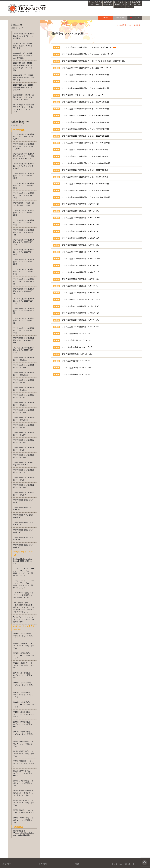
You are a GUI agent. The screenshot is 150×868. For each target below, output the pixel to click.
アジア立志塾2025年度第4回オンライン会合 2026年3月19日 (87, 47)
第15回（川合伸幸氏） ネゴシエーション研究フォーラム (25, 636)
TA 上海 (135, 18)
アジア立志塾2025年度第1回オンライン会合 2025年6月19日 (87, 68)
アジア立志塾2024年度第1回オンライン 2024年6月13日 (85, 102)
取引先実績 (81, 790)
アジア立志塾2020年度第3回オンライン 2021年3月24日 (85, 184)
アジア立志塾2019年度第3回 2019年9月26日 (81, 225)
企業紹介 (135, 8)
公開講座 (120, 8)
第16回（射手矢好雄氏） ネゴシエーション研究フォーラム (25, 627)
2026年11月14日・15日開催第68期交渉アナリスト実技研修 (25, 83)
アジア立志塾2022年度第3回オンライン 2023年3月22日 (85, 136)
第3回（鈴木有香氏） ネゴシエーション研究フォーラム (25, 720)
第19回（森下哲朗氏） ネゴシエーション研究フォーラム (25, 618)
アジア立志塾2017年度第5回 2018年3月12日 (81, 293)
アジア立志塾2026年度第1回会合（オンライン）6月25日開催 (24, 36)
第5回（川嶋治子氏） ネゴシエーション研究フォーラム (25, 703)
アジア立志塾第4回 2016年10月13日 (77, 354)
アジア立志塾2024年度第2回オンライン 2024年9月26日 (85, 88)
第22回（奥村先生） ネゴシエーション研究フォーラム (25, 596)
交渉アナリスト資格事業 (20, 798)
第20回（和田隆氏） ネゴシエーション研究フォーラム (25, 611)
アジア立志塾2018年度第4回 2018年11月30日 (81, 259)
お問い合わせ (120, 18)
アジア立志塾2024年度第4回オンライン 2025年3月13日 (85, 75)
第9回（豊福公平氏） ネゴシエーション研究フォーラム (25, 673)
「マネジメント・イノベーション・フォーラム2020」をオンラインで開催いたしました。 (25, 536)
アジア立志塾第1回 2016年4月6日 (76, 374)
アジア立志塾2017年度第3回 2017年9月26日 (81, 313)
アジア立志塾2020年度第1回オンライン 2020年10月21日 (86, 197)
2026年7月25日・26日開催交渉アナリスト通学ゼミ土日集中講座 (25, 53)
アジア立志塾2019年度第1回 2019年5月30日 (81, 238)
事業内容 (77, 8)
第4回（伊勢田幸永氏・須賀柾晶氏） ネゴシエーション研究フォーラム (25, 712)
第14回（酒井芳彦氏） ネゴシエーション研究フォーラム (25, 643)
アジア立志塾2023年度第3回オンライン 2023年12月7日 (85, 116)
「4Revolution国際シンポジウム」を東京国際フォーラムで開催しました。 (25, 547)
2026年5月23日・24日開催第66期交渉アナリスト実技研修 (25, 45)
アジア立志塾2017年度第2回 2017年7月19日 (81, 320)
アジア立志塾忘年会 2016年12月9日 (77, 347)
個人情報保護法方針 (134, 865)
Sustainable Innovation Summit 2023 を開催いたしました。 (25, 513)
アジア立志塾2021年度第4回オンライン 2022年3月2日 (85, 156)
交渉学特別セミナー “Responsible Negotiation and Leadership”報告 (23, 747)
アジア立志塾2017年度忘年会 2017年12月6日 (81, 299)
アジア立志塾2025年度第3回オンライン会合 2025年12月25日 (88, 54)
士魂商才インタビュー (120, 795)
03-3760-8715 (66, 831)
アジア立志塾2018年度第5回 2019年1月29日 (81, 252)
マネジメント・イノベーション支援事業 (23, 787)
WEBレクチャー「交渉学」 (122, 790)
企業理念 (47, 800)
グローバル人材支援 (20, 812)
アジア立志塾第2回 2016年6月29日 (77, 368)
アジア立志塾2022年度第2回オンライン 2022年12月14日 (86, 143)
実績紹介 (91, 8)
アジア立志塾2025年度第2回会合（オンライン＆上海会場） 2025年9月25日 (94, 61)
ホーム (62, 8)
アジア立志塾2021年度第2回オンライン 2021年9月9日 (85, 170)
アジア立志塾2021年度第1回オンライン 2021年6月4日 (85, 177)
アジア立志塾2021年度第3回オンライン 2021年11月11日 (86, 163)
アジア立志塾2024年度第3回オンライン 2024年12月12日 (86, 81)
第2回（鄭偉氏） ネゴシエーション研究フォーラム (25, 728)
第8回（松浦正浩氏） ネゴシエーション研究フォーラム (25, 681)
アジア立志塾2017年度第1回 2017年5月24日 (81, 327)
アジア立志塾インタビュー (121, 800)
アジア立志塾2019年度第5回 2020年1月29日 (81, 211)
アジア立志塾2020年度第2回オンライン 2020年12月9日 (85, 190)
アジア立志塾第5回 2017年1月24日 (77, 340)
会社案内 (47, 809)
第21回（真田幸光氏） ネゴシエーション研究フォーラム (25, 603)
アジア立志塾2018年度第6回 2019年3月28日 (81, 245)
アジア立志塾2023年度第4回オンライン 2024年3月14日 (85, 109)
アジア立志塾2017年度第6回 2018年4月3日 (80, 286)
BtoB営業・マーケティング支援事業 (25, 803)
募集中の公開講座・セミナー (89, 803)
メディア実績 (82, 786)
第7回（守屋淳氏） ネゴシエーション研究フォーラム (25, 688)
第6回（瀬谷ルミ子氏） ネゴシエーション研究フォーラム (25, 696)
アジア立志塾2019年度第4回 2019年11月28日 (81, 218)
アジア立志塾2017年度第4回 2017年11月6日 (81, 306)
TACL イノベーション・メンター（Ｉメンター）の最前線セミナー (24, 571)
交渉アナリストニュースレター (123, 786)
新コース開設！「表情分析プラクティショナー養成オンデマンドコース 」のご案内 (24, 102)
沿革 (45, 795)
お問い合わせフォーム (117, 833)
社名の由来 (48, 790)
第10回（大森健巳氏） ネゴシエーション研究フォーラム (25, 666)
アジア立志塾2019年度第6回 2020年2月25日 (81, 204)
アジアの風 (115, 804)
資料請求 (106, 18)
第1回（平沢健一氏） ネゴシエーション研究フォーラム (25, 735)
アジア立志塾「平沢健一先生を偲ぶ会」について (82, 95)
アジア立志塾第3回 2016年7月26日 (77, 361)
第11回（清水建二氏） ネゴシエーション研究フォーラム (25, 658)
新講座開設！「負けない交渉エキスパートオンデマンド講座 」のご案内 (24, 93)
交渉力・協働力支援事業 (20, 794)
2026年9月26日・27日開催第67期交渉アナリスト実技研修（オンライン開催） (25, 63)
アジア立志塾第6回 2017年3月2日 (76, 334)
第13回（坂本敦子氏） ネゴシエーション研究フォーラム (25, 651)
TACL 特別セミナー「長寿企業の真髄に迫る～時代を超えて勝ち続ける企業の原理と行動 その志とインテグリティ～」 (24, 559)
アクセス (47, 804)
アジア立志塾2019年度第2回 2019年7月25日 (81, 231)
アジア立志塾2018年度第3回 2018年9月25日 (81, 265)
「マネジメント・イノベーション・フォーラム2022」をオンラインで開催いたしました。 (25, 523)
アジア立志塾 (15, 807)
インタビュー (106, 8)
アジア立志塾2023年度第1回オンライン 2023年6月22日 (85, 129)
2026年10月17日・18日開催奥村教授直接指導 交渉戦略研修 (24, 73)
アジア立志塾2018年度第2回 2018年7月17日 (81, 272)
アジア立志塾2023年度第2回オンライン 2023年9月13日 (85, 122)
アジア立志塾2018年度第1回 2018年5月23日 (81, 279)
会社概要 (47, 786)
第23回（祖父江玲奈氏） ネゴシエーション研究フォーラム (25, 587)
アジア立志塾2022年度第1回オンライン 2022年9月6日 (85, 150)
